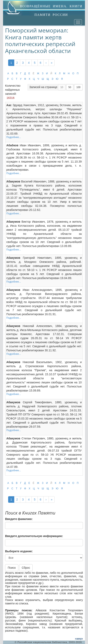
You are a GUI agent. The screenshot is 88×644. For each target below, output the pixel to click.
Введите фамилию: (19, 519)
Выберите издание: (19, 551)
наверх (79, 639)
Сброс (26, 568)
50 (70, 87)
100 (78, 87)
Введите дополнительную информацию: (34, 536)
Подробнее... (14, 137)
